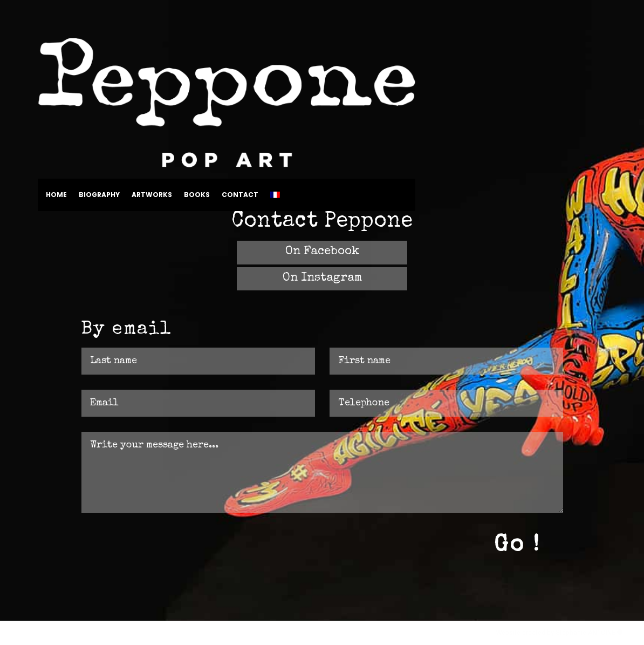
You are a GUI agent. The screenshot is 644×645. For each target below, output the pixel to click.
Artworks (152, 195)
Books (197, 195)
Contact (240, 195)
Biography (99, 195)
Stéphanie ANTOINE (586, 633)
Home (56, 195)
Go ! (517, 546)
